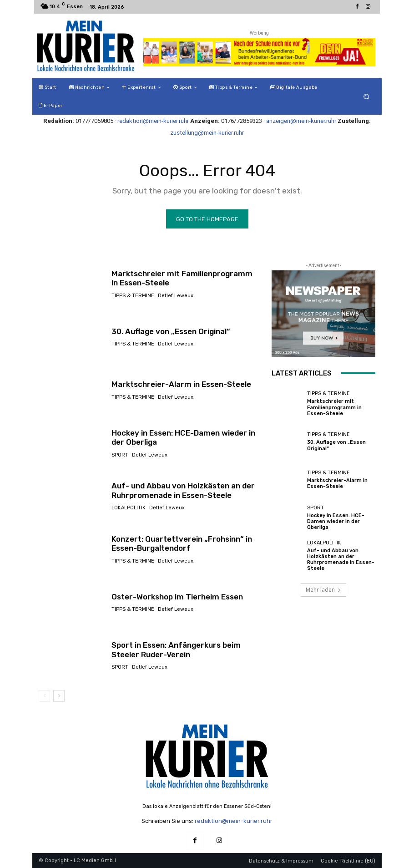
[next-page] (59, 696)
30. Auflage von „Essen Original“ (171, 331)
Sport (120, 455)
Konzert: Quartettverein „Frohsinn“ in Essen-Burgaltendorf (182, 543)
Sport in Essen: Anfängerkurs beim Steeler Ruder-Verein (176, 650)
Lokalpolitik (129, 508)
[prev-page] (44, 696)
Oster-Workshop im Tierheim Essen (177, 597)
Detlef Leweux (176, 296)
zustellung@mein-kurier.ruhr (207, 133)
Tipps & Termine (133, 296)
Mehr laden (323, 590)
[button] (366, 97)
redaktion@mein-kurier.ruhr (153, 121)
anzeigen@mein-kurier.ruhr (301, 121)
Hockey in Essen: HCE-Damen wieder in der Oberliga (183, 437)
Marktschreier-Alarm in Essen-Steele (181, 384)
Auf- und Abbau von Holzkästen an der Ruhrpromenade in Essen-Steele (183, 490)
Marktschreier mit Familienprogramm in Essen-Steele (334, 407)
